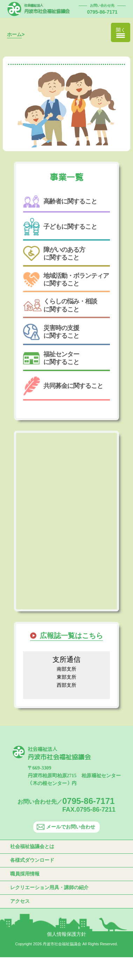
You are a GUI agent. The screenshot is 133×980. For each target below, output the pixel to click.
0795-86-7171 (102, 12)
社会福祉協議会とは (32, 846)
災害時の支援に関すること (51, 332)
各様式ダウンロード (32, 860)
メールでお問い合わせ (66, 827)
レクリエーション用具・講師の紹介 (49, 887)
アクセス (20, 901)
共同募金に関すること (63, 386)
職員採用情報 (25, 874)
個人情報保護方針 (66, 934)
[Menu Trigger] (121, 32)
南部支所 (66, 669)
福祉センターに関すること (51, 358)
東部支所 (66, 677)
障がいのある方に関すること (54, 254)
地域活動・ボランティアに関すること (66, 279)
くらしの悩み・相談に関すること (60, 305)
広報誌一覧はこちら (71, 636)
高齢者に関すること (60, 202)
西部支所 (66, 685)
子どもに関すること (60, 227)
